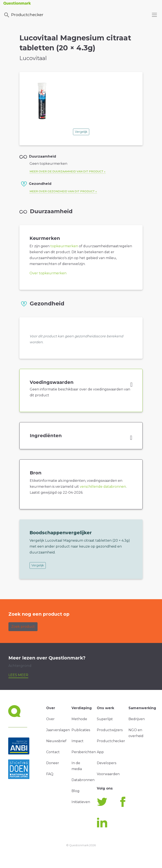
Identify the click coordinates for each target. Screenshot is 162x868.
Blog (76, 791)
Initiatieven (81, 802)
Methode (79, 719)
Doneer (53, 763)
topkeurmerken (64, 246)
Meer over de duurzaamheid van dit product (66, 171)
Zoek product (23, 627)
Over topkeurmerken (48, 273)
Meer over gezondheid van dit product (62, 191)
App (100, 752)
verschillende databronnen (103, 487)
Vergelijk (81, 132)
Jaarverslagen (58, 730)
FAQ (50, 774)
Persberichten (84, 752)
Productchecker (23, 15)
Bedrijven (137, 719)
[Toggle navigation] (154, 15)
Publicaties (81, 730)
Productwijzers (110, 730)
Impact (78, 741)
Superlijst (105, 719)
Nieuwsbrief (56, 741)
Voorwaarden (108, 774)
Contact (53, 752)
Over (50, 719)
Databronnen (83, 780)
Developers (107, 763)
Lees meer (18, 675)
